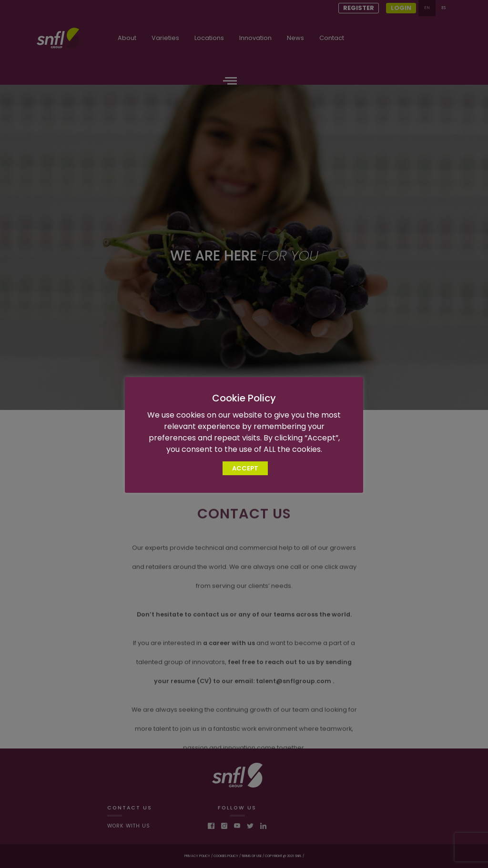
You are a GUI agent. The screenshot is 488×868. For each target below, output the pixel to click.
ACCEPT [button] (245, 468)
